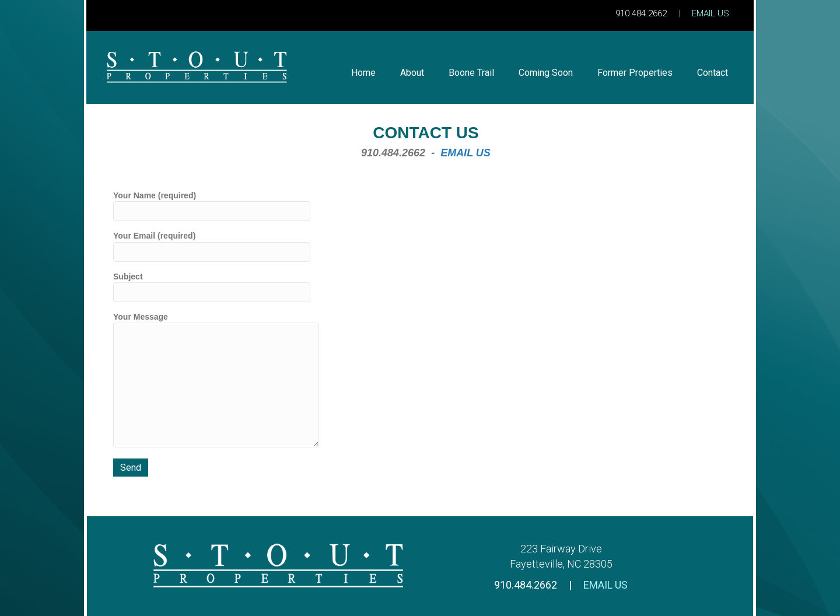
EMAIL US (710, 13)
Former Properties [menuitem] (635, 73)
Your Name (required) (212, 206)
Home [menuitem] (363, 73)
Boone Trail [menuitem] (471, 73)
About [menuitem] (412, 73)
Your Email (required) (212, 246)
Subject (212, 287)
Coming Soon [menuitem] (546, 73)
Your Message (216, 380)
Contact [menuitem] (713, 73)
